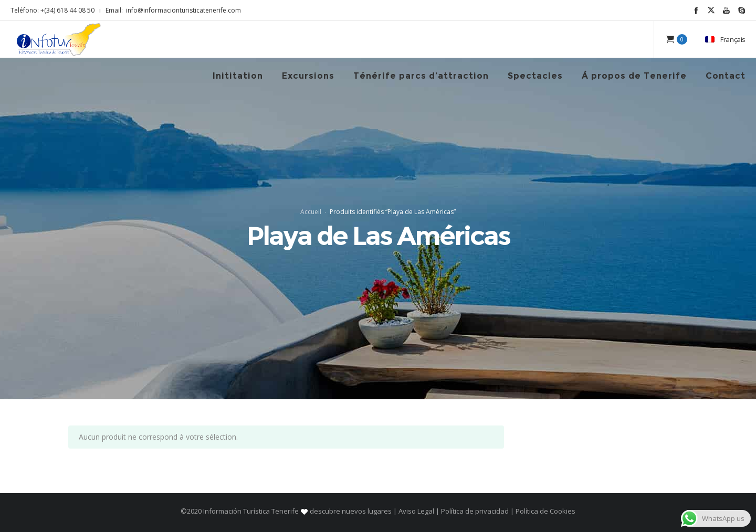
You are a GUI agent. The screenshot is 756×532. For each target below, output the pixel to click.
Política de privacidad (475, 511)
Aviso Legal (416, 511)
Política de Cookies (545, 511)
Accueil (311, 212)
